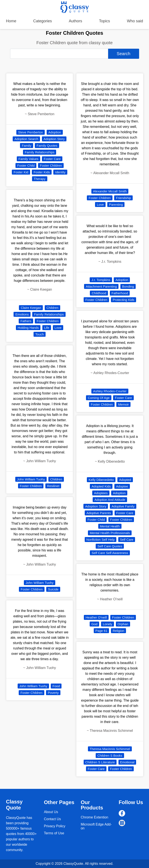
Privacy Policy (55, 826)
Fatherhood (120, 293)
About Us (51, 812)
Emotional (127, 762)
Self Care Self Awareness (110, 553)
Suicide (53, 589)
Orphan (123, 624)
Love (58, 328)
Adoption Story (54, 139)
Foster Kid (21, 172)
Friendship (123, 198)
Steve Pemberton (31, 132)
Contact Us (52, 819)
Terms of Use (54, 833)
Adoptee (122, 486)
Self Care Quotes (110, 546)
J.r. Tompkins (101, 280)
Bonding (128, 286)
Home (11, 21)
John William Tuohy (31, 479)
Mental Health (110, 526)
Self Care (127, 540)
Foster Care (52, 159)
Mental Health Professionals (110, 533)
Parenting (116, 205)
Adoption (55, 132)
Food (56, 686)
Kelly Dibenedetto (101, 480)
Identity (60, 172)
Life (47, 328)
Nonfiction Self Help (101, 540)
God (94, 624)
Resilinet (53, 486)
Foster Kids (42, 172)
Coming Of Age (99, 398)
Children (52, 308)
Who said (135, 21)
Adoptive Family (123, 506)
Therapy (40, 179)
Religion (118, 631)
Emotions (22, 314)
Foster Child (26, 165)
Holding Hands (28, 328)
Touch (40, 334)
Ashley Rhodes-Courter (110, 391)
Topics (105, 21)
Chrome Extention (94, 817)
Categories (42, 21)
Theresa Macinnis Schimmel (110, 749)
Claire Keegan (31, 308)
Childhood (99, 293)
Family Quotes (47, 146)
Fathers (26, 321)
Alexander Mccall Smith (110, 191)
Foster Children (51, 165)
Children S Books (110, 756)
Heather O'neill (96, 617)
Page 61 (101, 631)
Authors (75, 21)
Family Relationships (40, 152)
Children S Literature (100, 762)
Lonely (108, 624)
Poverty (53, 693)
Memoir (123, 404)
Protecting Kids (124, 300)
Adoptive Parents (99, 513)
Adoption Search (26, 139)
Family (26, 146)
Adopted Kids (101, 486)
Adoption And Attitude (110, 500)
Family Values (28, 159)
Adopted (125, 480)
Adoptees (101, 493)
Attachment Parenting (101, 286)
